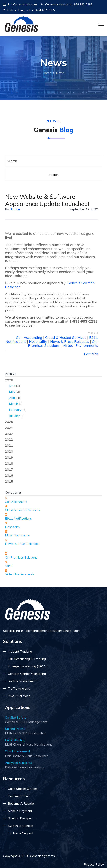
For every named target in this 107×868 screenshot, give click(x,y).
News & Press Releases (70, 342)
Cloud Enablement (18, 751)
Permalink (91, 354)
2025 (9, 422)
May (12, 392)
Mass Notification (18, 535)
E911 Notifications (18, 518)
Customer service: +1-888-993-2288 (66, 4)
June (12, 386)
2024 (9, 428)
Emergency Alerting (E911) (27, 666)
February (15, 410)
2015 (9, 481)
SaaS (9, 566)
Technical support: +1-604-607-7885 (29, 10)
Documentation (19, 796)
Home (47, 73)
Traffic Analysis (19, 688)
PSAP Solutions (19, 696)
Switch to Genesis (21, 826)
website (93, 333)
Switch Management (23, 681)
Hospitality (38, 342)
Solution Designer (20, 818)
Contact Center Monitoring (27, 674)
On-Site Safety (16, 717)
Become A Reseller (21, 803)
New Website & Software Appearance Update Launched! (47, 200)
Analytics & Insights (19, 763)
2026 (53, 398)
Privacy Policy (94, 864)
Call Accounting (29, 338)
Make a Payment (20, 811)
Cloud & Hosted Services (66, 338)
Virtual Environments (80, 346)
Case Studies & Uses (23, 789)
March (13, 404)
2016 (9, 475)
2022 (9, 439)
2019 (9, 457)
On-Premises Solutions (21, 557)
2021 (9, 445)
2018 (9, 463)
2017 (9, 469)
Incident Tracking (20, 651)
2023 (9, 434)
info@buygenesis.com (20, 4)
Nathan (15, 209)
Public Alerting (15, 740)
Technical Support (21, 833)
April (12, 398)
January (14, 416)
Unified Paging (15, 729)
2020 (9, 451)
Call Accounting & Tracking (27, 659)
